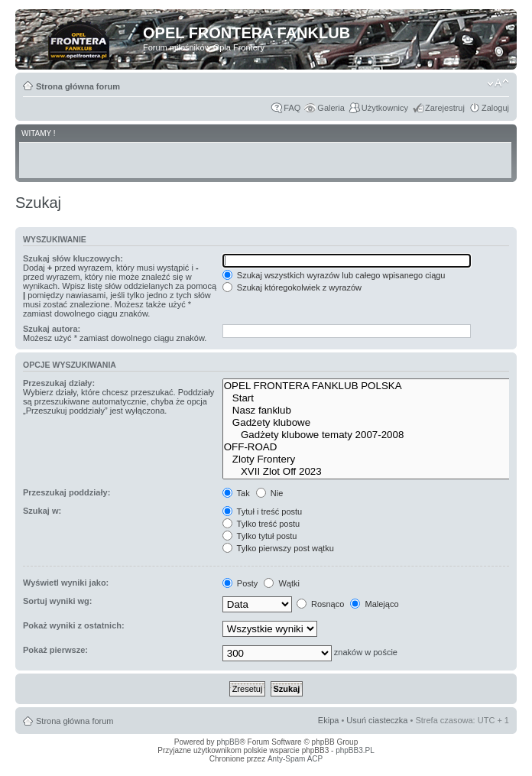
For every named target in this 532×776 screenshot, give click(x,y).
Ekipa (329, 720)
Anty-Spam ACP (295, 759)
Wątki (282, 583)
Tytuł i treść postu (262, 511)
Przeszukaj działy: (59, 383)
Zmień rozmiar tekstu (498, 83)
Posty (240, 583)
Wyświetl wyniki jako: (66, 583)
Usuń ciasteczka (377, 720)
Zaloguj (495, 108)
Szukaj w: (42, 511)
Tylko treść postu (261, 524)
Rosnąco (320, 604)
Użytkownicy (385, 108)
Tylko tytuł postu (260, 536)
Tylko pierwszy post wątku (278, 548)
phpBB (228, 742)
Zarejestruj (445, 108)
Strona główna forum (78, 86)
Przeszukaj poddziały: (66, 492)
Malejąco (374, 604)
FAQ (292, 108)
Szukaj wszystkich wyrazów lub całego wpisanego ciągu (334, 275)
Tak (236, 493)
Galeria (331, 108)
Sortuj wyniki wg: (57, 601)
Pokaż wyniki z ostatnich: (74, 625)
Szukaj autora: (52, 329)
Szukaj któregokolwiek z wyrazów (292, 287)
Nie (270, 493)
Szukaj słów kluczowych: (73, 258)
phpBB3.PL (355, 750)
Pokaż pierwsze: (55, 650)
